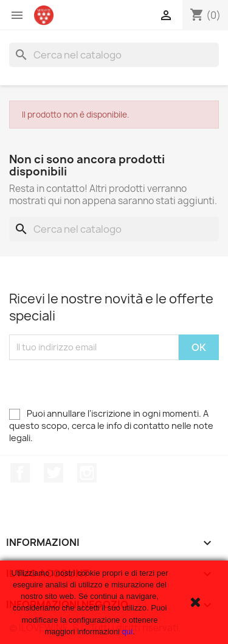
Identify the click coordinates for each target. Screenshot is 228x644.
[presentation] (102, 384)
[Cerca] (114, 55)
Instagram (87, 473)
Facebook (20, 473)
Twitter (54, 473)
